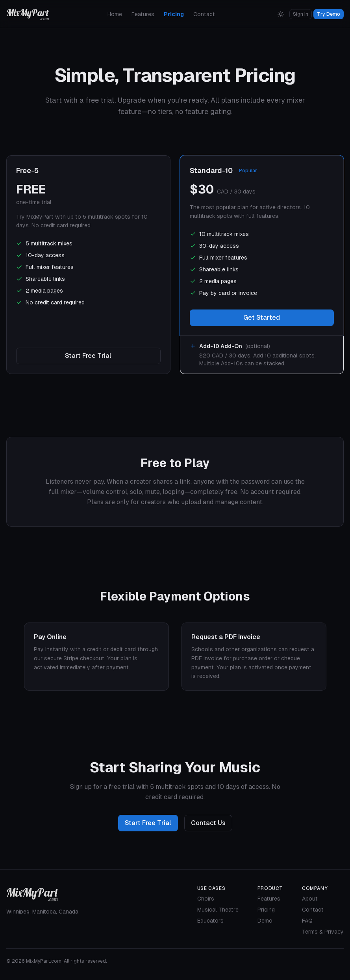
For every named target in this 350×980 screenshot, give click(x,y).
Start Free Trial (88, 356)
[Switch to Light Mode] (281, 14)
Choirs (206, 899)
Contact (204, 14)
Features (143, 14)
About (310, 899)
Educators (210, 921)
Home (115, 14)
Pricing (174, 14)
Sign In (301, 14)
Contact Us (208, 823)
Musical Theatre (218, 910)
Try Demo (329, 14)
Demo (265, 921)
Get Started (262, 318)
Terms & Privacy (323, 932)
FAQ (307, 921)
